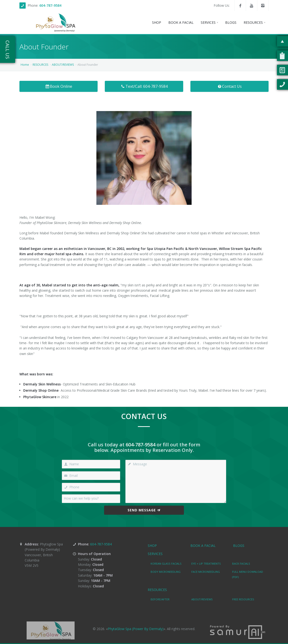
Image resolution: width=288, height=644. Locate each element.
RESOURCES (40, 65)
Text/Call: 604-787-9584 (144, 86)
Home (25, 65)
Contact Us (230, 86)
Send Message (144, 510)
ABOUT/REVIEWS (63, 65)
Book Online (59, 86)
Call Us (8, 50)
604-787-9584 (50, 5)
